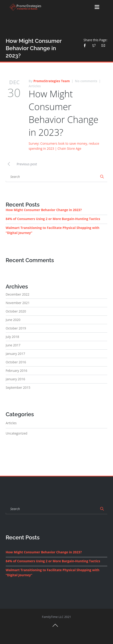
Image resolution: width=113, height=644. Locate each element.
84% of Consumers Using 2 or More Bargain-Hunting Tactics (53, 219)
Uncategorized (17, 433)
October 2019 (16, 328)
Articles (35, 86)
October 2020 (16, 311)
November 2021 (18, 303)
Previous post (21, 164)
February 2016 (17, 371)
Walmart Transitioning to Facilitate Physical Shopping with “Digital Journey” (53, 230)
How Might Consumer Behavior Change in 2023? (64, 113)
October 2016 (16, 362)
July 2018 (12, 337)
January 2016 (15, 379)
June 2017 (13, 345)
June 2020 (13, 320)
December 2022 (18, 294)
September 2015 (18, 387)
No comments (86, 81)
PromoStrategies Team (52, 81)
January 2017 (15, 354)
